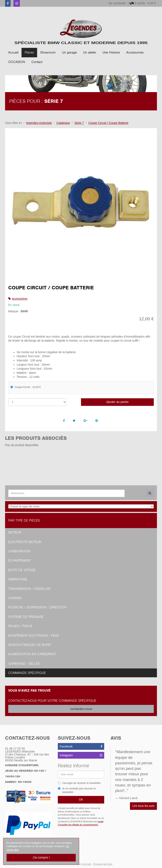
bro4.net (87, 864)
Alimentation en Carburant (32, 654)
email (101, 821)
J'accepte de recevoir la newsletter (79, 783)
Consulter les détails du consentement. (78, 825)
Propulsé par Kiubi (103, 864)
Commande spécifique (27, 673)
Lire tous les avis (143, 806)
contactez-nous (81, 709)
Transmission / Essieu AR (29, 589)
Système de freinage (26, 617)
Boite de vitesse (22, 570)
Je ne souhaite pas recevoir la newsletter (77, 790)
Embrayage (18, 579)
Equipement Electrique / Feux (34, 636)
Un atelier (90, 52)
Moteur (15, 533)
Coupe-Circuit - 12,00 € (26, 387)
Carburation (19, 551)
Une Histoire (111, 52)
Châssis (15, 598)
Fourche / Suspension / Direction (37, 607)
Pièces (29, 52)
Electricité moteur (25, 542)
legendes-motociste (39, 123)
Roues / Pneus (20, 626)
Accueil (13, 52)
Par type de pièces (24, 521)
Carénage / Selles (24, 664)
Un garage (69, 52)
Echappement (20, 561)
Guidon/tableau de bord (30, 645)
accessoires (20, 299)
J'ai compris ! (41, 857)
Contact (37, 62)
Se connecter (117, 3)
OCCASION (17, 62)
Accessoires (135, 52)
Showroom (48, 52)
